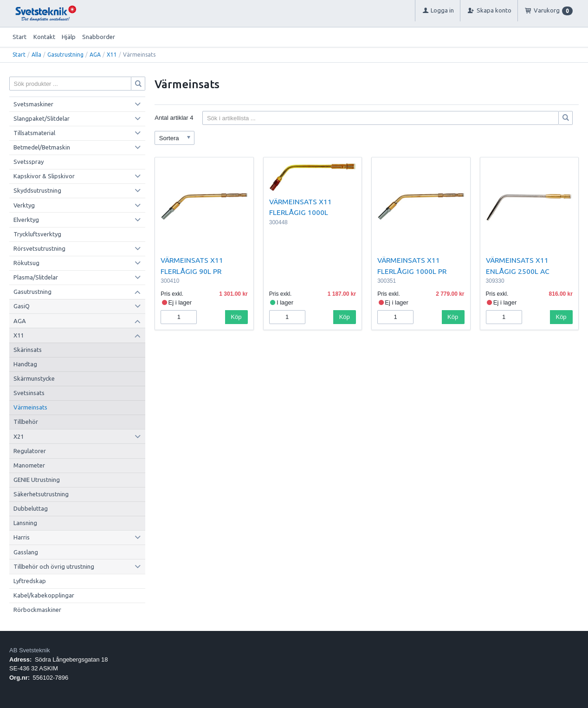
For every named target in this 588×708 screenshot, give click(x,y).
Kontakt (44, 37)
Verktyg (24, 205)
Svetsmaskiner (33, 104)
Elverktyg (26, 220)
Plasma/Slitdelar (36, 277)
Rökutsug (26, 263)
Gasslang (26, 552)
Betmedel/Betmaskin (42, 147)
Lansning (25, 523)
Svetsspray (29, 162)
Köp (236, 317)
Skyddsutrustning (37, 190)
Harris (22, 537)
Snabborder (99, 37)
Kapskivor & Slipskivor (44, 176)
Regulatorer (30, 451)
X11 (112, 55)
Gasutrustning (65, 55)
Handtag (25, 364)
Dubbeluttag (31, 508)
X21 (19, 436)
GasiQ (22, 306)
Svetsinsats (29, 393)
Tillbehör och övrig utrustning (54, 566)
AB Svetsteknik (29, 650)
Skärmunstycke (34, 378)
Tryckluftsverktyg (37, 234)
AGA (95, 55)
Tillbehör (26, 422)
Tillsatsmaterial (34, 133)
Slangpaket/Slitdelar (42, 118)
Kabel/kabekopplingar (44, 595)
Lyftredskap (30, 581)
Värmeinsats (30, 407)
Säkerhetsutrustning (41, 494)
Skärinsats (28, 350)
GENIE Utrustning (37, 480)
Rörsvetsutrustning (39, 248)
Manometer (29, 465)
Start (19, 37)
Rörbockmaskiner (37, 610)
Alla (36, 55)
